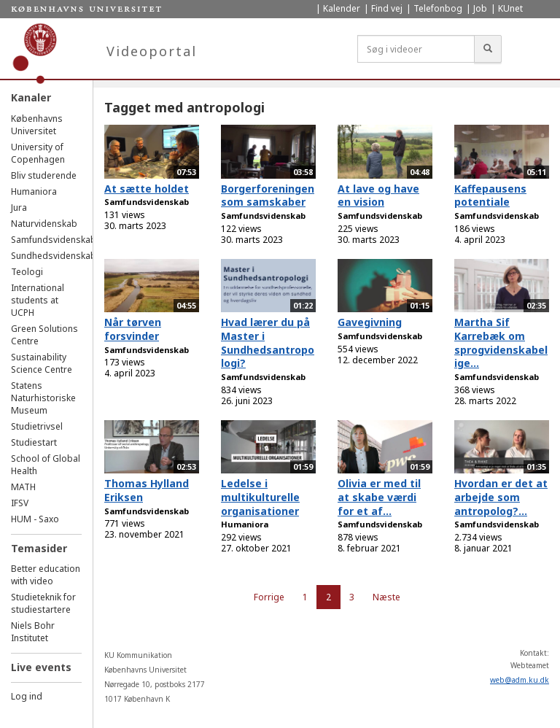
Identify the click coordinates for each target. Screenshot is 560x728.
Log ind (27, 696)
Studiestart (34, 442)
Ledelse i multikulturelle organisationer (260, 497)
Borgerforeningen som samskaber (268, 195)
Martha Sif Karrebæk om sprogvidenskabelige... (501, 342)
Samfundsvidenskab (54, 240)
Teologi (27, 272)
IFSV (20, 503)
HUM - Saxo (35, 519)
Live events (41, 667)
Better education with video (46, 575)
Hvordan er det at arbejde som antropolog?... (501, 497)
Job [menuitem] (480, 8)
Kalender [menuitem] (342, 8)
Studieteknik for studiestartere (43, 603)
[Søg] (488, 49)
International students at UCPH (38, 300)
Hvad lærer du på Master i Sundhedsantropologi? (268, 342)
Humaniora (34, 191)
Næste (386, 597)
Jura (19, 208)
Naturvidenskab (44, 224)
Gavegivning (370, 322)
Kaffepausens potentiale (490, 195)
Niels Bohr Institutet (33, 632)
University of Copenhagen (38, 153)
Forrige (269, 597)
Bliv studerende (44, 175)
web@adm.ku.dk (520, 680)
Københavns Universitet (37, 125)
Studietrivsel (37, 426)
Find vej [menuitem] (387, 8)
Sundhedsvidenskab (54, 256)
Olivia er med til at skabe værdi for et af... (379, 497)
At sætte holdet (147, 189)
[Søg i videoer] (416, 49)
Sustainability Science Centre (42, 363)
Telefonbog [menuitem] (438, 8)
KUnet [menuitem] (510, 8)
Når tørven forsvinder (133, 329)
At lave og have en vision (378, 195)
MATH (23, 487)
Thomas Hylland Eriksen (147, 490)
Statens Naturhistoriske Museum (43, 398)
